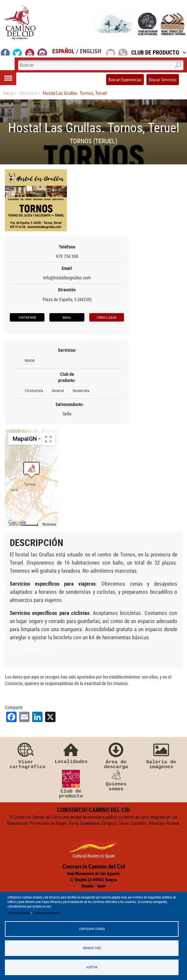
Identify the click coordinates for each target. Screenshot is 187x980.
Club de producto (71, 784)
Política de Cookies (19, 913)
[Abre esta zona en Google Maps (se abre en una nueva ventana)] (17, 523)
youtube (30, 52)
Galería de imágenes (161, 755)
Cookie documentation (46, 913)
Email (67, 317)
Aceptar (92, 967)
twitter (18, 52)
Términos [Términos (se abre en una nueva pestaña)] (49, 524)
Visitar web (27, 317)
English (91, 51)
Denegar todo (92, 948)
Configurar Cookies (92, 929)
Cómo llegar (106, 317)
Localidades (71, 752)
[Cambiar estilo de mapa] (26, 439)
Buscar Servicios (163, 80)
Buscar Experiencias (125, 80)
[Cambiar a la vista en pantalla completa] (48, 439)
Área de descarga (116, 755)
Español (63, 51)
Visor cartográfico (26, 755)
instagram (42, 52)
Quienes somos (116, 781)
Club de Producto (159, 52)
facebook (5, 52)
